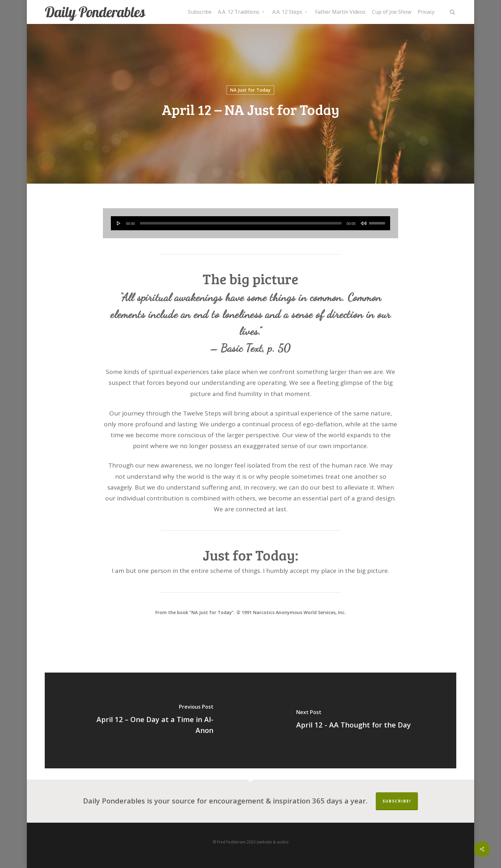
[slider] (241, 223)
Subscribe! (397, 801)
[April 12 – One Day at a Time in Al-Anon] (148, 720)
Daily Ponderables (95, 12)
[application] (251, 223)
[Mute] (364, 223)
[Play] (119, 223)
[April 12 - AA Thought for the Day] (353, 720)
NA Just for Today (250, 90)
